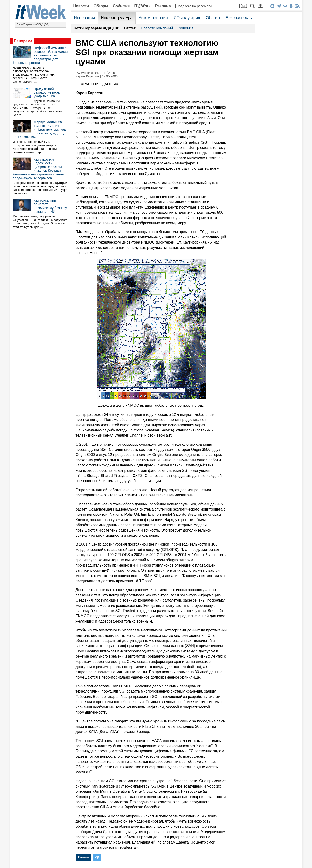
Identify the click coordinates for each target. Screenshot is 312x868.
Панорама (23, 41)
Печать (84, 857)
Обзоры (101, 6)
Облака (213, 18)
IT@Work (142, 6)
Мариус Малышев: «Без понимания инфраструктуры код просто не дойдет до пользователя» (39, 129)
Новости (81, 6)
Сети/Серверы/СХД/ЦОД (33, 24)
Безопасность (239, 18)
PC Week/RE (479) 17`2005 (95, 73)
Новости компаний (157, 28)
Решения (185, 28)
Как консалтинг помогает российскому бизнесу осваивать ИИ (50, 206)
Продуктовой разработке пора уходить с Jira (47, 92)
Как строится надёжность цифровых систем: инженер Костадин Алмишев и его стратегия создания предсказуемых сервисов (40, 169)
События (121, 6)
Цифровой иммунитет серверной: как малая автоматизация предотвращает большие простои (40, 55)
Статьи (130, 28)
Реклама (163, 6)
